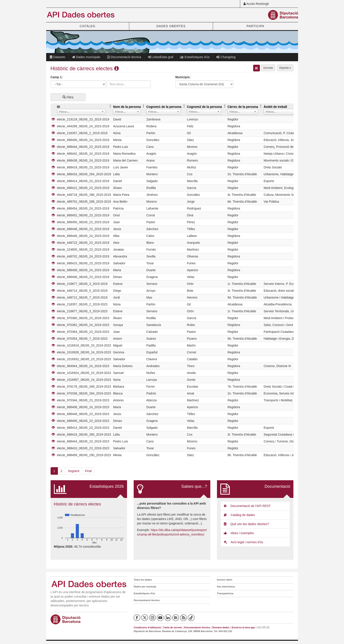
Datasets (58, 57)
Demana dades (221, 627)
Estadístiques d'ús (195, 57)
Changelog (226, 57)
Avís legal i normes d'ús (243, 542)
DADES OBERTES (171, 26)
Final (88, 471)
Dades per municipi (145, 587)
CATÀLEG (88, 26)
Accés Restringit (256, 4)
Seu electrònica (226, 587)
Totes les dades (143, 580)
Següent (74, 471)
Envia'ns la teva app (243, 627)
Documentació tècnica (124, 57)
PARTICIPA (256, 26)
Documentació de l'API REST (247, 506)
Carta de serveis (172, 627)
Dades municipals (86, 57)
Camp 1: (57, 77)
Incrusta (268, 68)
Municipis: (183, 77)
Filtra (68, 97)
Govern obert (225, 580)
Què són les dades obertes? (246, 524)
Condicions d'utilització (147, 627)
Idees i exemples (239, 533)
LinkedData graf (161, 57)
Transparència (225, 593)
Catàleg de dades (239, 515)
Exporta (285, 68)
